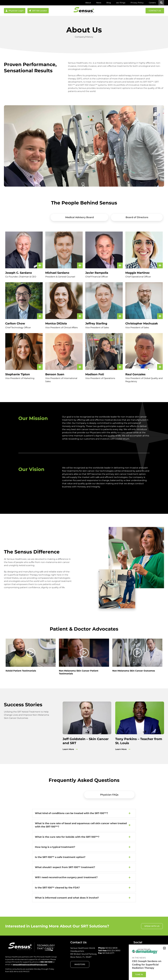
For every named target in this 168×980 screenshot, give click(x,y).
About (88, 3)
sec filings (121, 3)
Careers (152, 3)
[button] (161, 3)
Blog (109, 3)
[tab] (27, 217)
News (99, 3)
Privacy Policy (137, 3)
